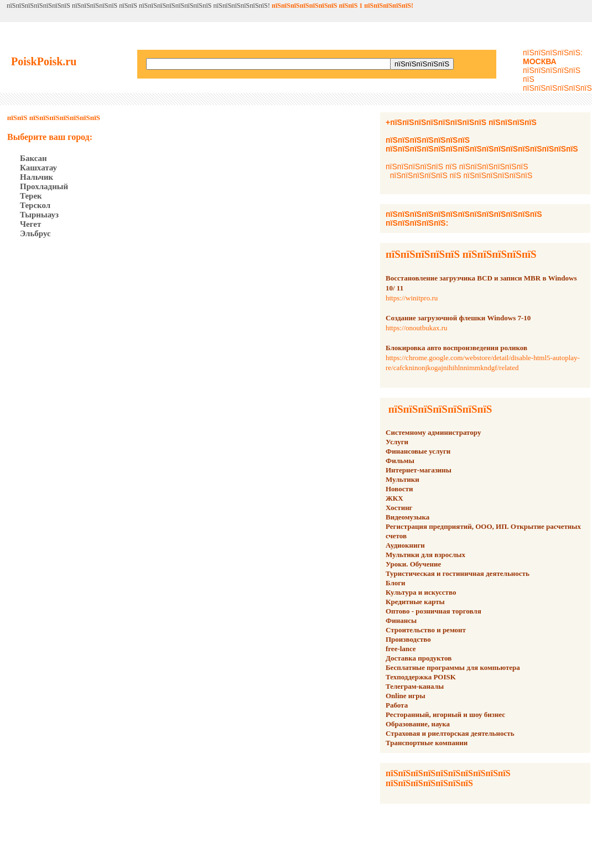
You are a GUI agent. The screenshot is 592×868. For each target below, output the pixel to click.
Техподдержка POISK (421, 677)
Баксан (33, 158)
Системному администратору (433, 432)
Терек (31, 196)
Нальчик (37, 177)
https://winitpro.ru (412, 298)
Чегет (30, 224)
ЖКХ (394, 498)
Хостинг (399, 508)
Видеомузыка (407, 517)
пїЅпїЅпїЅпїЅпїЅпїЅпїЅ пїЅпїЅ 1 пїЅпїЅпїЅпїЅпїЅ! (342, 6)
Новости (399, 489)
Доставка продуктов (419, 658)
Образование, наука (418, 724)
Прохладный (44, 186)
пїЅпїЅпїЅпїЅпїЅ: (553, 57)
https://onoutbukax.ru (417, 328)
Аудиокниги (405, 545)
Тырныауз (39, 215)
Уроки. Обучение (413, 564)
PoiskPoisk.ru (44, 61)
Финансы (401, 620)
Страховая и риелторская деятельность (450, 733)
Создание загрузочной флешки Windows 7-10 (458, 318)
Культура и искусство (421, 592)
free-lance (401, 649)
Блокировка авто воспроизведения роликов (456, 348)
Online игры (406, 696)
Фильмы (400, 461)
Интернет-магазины (419, 470)
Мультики (403, 479)
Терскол (35, 205)
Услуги (397, 442)
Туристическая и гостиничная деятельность (458, 573)
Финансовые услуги (418, 451)
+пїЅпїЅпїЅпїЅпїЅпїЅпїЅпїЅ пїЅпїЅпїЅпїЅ (461, 122)
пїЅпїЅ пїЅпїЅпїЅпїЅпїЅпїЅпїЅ (54, 118)
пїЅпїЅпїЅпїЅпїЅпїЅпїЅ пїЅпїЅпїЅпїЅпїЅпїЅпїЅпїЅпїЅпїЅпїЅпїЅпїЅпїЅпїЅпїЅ (482, 144)
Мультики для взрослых (425, 555)
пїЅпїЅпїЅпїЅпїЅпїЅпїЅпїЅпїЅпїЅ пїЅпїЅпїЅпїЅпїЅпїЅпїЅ (448, 778)
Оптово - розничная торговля (433, 611)
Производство (408, 639)
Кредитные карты (415, 602)
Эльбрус (35, 233)
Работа (397, 705)
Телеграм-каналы (415, 686)
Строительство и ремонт (426, 630)
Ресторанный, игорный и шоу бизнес (445, 714)
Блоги (396, 583)
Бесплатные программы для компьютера (453, 667)
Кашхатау (38, 168)
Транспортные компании (427, 743)
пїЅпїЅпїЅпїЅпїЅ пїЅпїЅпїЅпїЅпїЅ (461, 254)
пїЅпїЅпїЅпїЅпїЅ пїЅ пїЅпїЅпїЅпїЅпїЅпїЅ (457, 167)
